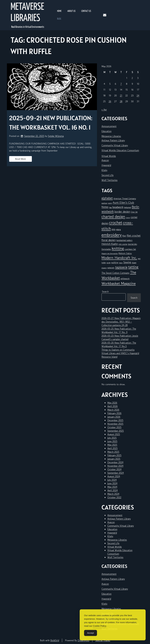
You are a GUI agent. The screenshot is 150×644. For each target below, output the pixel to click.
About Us (71, 11)
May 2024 (112, 487)
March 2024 (113, 494)
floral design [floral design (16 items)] (109, 240)
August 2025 (114, 434)
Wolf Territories (109, 180)
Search (105, 292)
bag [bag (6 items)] (110, 207)
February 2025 (114, 455)
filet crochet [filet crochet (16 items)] (134, 235)
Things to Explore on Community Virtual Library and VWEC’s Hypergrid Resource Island (120, 353)
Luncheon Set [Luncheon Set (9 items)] (130, 249)
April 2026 (112, 406)
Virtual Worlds (109, 156)
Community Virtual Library (115, 145)
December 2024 (115, 462)
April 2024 (112, 490)
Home (59, 11)
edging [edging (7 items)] (118, 229)
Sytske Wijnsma (56, 136)
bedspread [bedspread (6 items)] (128, 207)
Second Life (108, 175)
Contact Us (86, 11)
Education (106, 131)
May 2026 (112, 403)
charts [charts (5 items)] (128, 218)
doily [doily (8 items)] (113, 229)
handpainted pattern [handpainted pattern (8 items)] (124, 240)
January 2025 (114, 459)
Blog (59, 19)
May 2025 (112, 445)
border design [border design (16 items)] (122, 212)
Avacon (105, 160)
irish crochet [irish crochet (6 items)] (123, 244)
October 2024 (114, 469)
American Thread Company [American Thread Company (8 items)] (125, 199)
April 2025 (112, 448)
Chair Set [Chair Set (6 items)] (134, 212)
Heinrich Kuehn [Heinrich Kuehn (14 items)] (110, 244)
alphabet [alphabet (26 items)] (107, 198)
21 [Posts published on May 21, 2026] (121, 96)
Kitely (104, 170)
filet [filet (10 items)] (124, 236)
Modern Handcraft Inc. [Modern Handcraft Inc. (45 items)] (119, 258)
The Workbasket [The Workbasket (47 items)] (119, 275)
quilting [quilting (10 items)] (115, 262)
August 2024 (114, 476)
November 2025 (115, 424)
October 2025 (114, 427)
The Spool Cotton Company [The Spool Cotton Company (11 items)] (115, 273)
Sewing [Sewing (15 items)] (127, 262)
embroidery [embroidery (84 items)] (112, 235)
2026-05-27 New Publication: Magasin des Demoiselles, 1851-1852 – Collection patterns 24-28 (121, 322)
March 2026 (113, 410)
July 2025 (112, 438)
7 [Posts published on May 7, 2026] (121, 84)
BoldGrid (55, 640)
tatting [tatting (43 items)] (133, 267)
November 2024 (115, 466)
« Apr (104, 110)
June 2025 (112, 441)
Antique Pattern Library (113, 140)
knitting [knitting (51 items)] (118, 248)
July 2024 (112, 480)
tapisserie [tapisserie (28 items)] (121, 267)
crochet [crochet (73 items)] (116, 223)
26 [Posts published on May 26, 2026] (110, 101)
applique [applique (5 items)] (104, 203)
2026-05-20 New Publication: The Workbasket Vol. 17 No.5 (119, 344)
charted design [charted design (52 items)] (113, 217)
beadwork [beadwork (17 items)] (118, 207)
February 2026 (114, 413)
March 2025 (113, 452)
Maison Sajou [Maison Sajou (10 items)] (125, 253)
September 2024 (116, 473)
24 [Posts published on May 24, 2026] (138, 96)
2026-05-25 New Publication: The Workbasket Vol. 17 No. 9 (119, 330)
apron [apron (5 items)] (110, 203)
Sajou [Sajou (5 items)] (121, 263)
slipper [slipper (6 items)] (134, 263)
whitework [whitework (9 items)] (125, 278)
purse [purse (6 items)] (109, 263)
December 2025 (115, 420)
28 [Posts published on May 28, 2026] (121, 101)
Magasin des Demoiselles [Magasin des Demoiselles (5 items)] (110, 253)
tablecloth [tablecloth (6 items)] (111, 268)
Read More (21, 159)
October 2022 (114, 497)
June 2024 (112, 483)
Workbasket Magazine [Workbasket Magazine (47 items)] (119, 283)
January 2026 (114, 417)
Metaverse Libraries (27, 13)
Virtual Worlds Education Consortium (120, 150)
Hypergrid (106, 165)
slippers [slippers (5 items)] (104, 268)
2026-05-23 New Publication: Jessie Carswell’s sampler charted (120, 337)
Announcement (109, 126)
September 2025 (116, 431)
